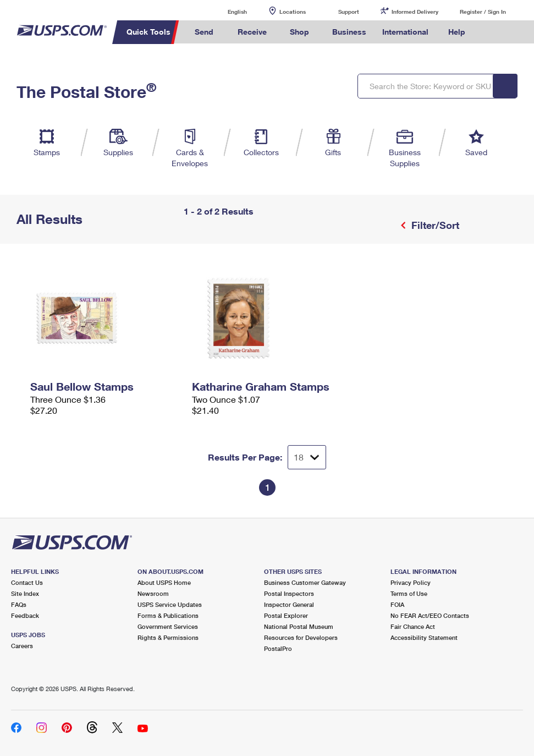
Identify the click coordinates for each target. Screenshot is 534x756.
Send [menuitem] (204, 32)
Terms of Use (409, 593)
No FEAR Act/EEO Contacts (430, 615)
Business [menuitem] (349, 32)
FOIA (397, 604)
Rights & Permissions (168, 637)
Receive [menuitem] (252, 32)
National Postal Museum (299, 626)
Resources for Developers (301, 637)
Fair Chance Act (413, 626)
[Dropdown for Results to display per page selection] (307, 457)
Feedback (25, 615)
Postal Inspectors (289, 593)
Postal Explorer (286, 615)
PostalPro (278, 648)
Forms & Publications (168, 615)
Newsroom (153, 593)
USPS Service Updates (170, 604)
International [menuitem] (405, 32)
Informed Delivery (415, 12)
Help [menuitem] (457, 32)
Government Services (168, 626)
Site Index (25, 593)
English (226, 11)
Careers (22, 646)
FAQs (19, 604)
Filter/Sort (434, 225)
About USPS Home (164, 582)
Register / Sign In (483, 12)
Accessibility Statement (424, 637)
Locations (293, 12)
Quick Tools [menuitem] (148, 32)
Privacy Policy (411, 582)
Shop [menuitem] (299, 32)
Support (349, 12)
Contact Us (27, 582)
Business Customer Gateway (305, 582)
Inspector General (289, 604)
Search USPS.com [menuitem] (492, 32)
